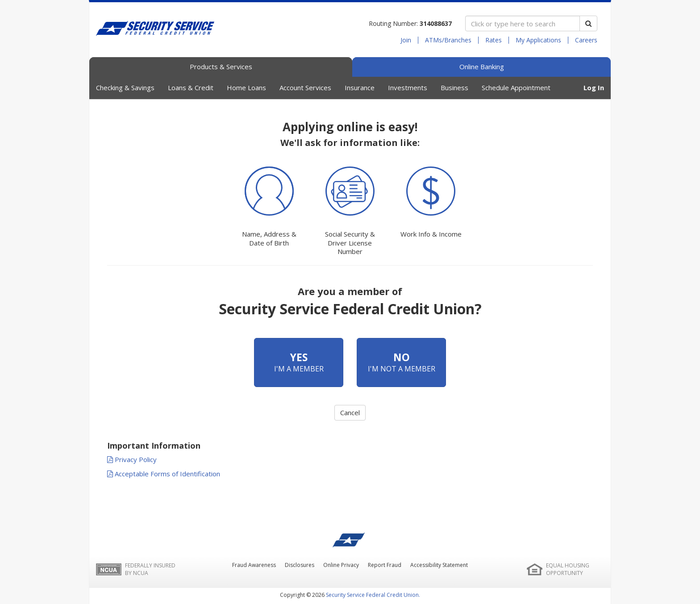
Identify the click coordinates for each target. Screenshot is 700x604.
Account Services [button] (305, 87)
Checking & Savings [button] (125, 87)
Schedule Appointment (516, 87)
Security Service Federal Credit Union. (373, 595)
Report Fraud (385, 565)
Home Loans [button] (246, 87)
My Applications (538, 40)
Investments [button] (408, 87)
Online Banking (482, 67)
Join (406, 40)
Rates (494, 40)
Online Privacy (341, 565)
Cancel (350, 412)
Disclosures (300, 565)
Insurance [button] (360, 87)
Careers (586, 40)
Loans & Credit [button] (191, 87)
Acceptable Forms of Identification (164, 474)
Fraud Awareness (254, 565)
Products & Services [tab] (221, 67)
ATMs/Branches (448, 40)
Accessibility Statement (439, 565)
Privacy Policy (132, 459)
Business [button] (454, 87)
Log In (594, 87)
